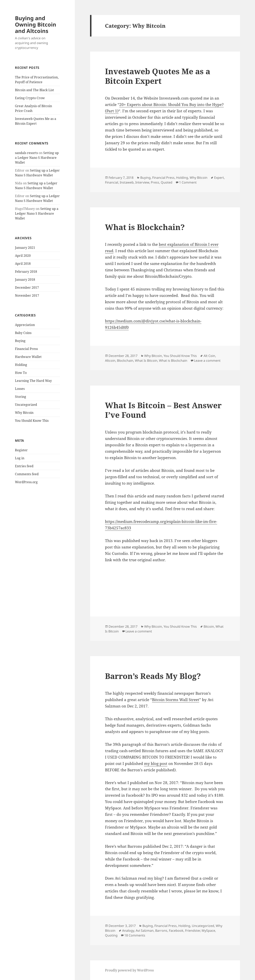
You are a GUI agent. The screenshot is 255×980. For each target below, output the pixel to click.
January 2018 (25, 280)
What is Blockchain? (145, 227)
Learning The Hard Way (33, 381)
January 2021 (25, 248)
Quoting (111, 935)
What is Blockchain (173, 361)
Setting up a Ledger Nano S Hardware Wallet (37, 158)
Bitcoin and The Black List (34, 90)
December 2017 (27, 287)
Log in (20, 458)
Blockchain (125, 361)
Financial (112, 182)
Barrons (161, 931)
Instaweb (127, 182)
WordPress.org (26, 482)
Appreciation (25, 325)
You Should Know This (32, 421)
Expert (219, 178)
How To (21, 373)
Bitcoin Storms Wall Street (176, 700)
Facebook (176, 931)
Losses (20, 389)
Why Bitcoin (24, 413)
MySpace (208, 931)
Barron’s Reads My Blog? (153, 676)
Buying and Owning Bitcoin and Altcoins (36, 24)
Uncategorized (26, 405)
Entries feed (24, 466)
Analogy (128, 931)
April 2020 (23, 256)
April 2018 (23, 264)
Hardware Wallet (28, 357)
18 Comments (135, 935)
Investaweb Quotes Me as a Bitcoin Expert (158, 76)
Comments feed (27, 474)
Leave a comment (207, 361)
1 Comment (188, 182)
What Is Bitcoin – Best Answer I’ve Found (163, 410)
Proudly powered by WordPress (129, 970)
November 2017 (27, 295)
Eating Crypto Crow (30, 98)
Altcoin (110, 361)
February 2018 (26, 272)
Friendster (193, 931)
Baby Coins (23, 333)
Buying (20, 341)
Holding (21, 365)
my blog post (156, 764)
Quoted (167, 182)
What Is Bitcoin (146, 361)
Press (155, 182)
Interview (142, 182)
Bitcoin (209, 626)
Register (21, 450)
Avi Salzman (145, 931)
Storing (21, 397)
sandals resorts (26, 153)
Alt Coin (209, 356)
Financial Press (26, 349)
